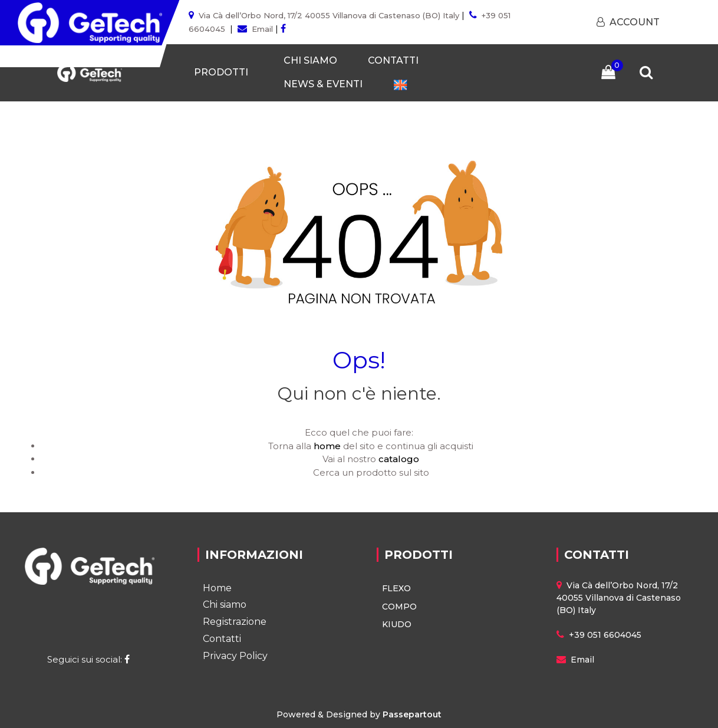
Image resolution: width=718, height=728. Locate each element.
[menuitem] (400, 85)
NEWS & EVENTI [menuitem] (323, 84)
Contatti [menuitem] (222, 639)
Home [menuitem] (217, 588)
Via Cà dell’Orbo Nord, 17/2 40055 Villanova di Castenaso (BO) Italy (329, 15)
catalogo (399, 459)
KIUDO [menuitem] (397, 624)
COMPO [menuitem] (399, 607)
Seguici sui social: (90, 659)
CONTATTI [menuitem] (393, 60)
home (327, 446)
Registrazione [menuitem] (235, 622)
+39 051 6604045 (605, 635)
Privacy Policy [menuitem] (235, 656)
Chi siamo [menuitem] (225, 605)
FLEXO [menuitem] (396, 588)
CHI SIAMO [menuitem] (310, 60)
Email (262, 29)
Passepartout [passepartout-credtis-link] (412, 714)
